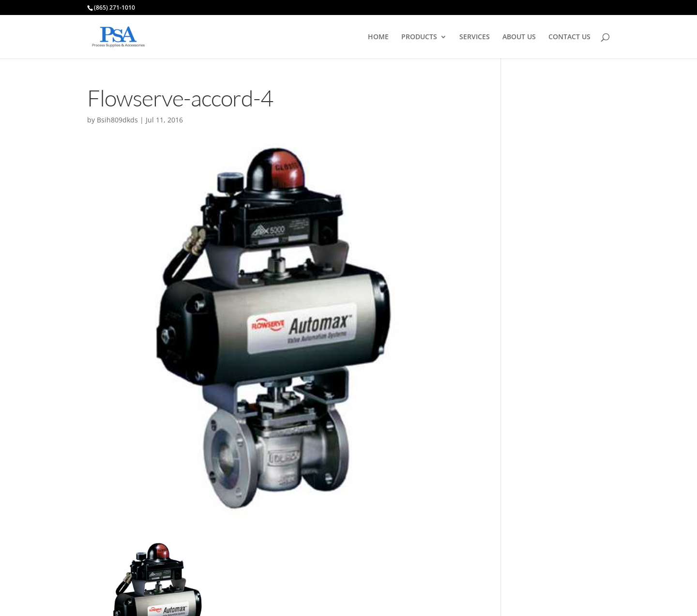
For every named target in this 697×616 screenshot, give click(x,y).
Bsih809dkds (117, 120)
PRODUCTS (419, 37)
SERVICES (475, 37)
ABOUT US (519, 37)
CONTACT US (569, 37)
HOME (378, 37)
